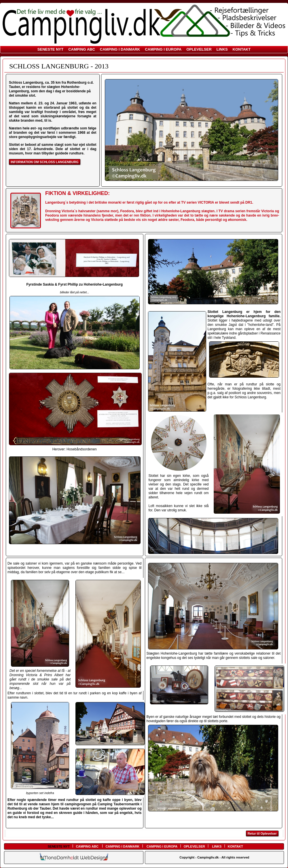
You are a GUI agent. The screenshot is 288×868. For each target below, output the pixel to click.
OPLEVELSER (199, 49)
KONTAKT (242, 49)
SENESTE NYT (50, 49)
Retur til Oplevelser (262, 833)
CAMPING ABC (82, 49)
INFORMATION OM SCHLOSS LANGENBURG (45, 162)
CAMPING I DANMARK (120, 49)
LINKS (222, 49)
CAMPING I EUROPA (163, 49)
